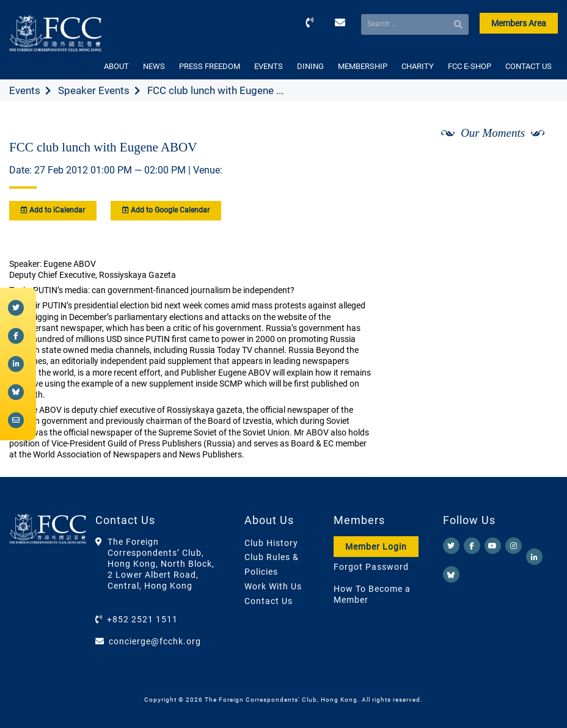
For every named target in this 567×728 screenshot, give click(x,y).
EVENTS (269, 66)
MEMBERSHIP (363, 66)
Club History (271, 543)
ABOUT (116, 66)
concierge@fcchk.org (155, 641)
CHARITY (418, 66)
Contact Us (269, 601)
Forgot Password (371, 567)
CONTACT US (529, 66)
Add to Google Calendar (166, 210)
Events (25, 90)
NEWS (154, 66)
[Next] (535, 166)
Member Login (376, 547)
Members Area (519, 23)
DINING (310, 66)
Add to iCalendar (53, 210)
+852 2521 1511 (142, 619)
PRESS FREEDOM (210, 66)
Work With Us (273, 586)
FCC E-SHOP (470, 66)
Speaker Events (94, 90)
